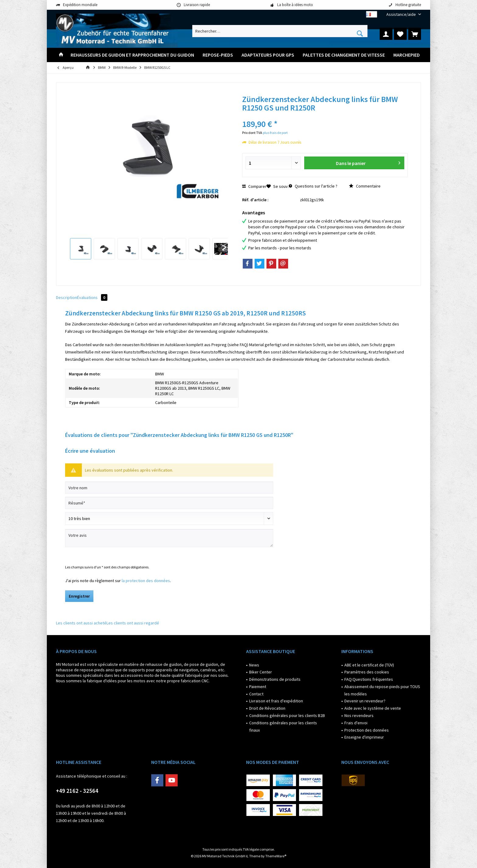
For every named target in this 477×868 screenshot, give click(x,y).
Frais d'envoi (356, 723)
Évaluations (92, 297)
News (254, 665)
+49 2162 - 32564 (77, 791)
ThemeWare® (276, 856)
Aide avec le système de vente (373, 708)
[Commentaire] (169, 518)
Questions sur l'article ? (313, 186)
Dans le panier (368, 162)
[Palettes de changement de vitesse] (344, 55)
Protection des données (367, 730)
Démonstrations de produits (275, 679)
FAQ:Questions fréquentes (369, 679)
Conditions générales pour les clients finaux (283, 726)
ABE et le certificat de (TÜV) (369, 665)
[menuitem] (401, 14)
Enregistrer (79, 596)
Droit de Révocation (267, 708)
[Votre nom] (169, 488)
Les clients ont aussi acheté (81, 623)
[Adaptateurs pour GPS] (268, 55)
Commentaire (365, 186)
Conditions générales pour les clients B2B (287, 715)
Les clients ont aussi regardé (133, 623)
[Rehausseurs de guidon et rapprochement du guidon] (132, 55)
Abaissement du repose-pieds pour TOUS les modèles (382, 690)
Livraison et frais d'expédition (276, 701)
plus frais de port (275, 133)
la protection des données (146, 581)
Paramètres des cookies (367, 672)
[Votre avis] (169, 538)
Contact (256, 694)
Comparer (254, 186)
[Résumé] (169, 503)
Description (66, 297)
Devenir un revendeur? (365, 701)
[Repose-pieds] (218, 55)
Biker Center (261, 672)
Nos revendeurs (359, 715)
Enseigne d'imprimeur (364, 737)
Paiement (258, 687)
